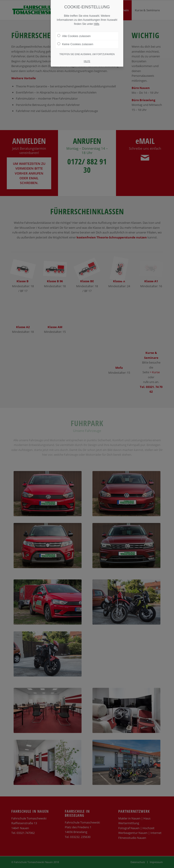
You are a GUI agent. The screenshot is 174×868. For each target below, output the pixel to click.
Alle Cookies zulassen (74, 36)
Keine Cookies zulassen (75, 44)
